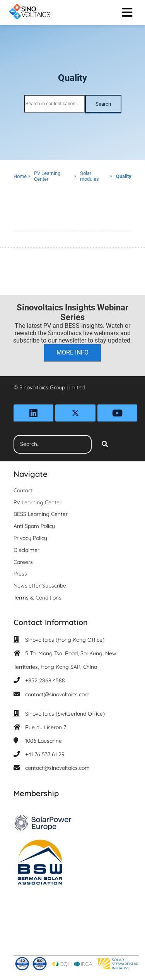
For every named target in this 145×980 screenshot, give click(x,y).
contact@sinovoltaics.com (57, 694)
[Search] (105, 444)
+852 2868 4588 (45, 680)
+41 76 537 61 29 (45, 754)
